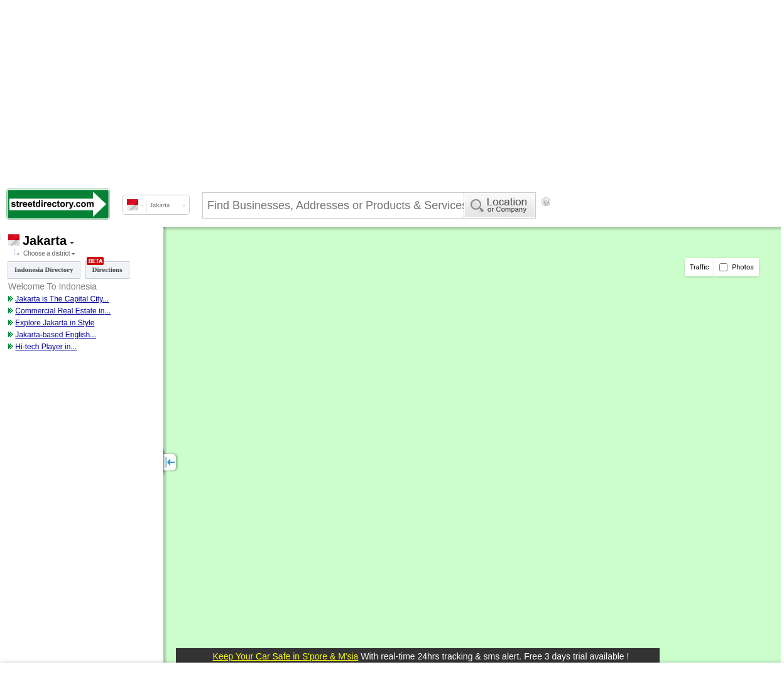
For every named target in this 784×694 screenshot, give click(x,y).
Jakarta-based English (52, 335)
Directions (105, 267)
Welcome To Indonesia (52, 286)
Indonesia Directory (44, 269)
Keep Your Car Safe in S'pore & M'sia (286, 656)
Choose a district (46, 253)
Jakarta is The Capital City (59, 299)
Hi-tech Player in (43, 347)
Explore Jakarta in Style (55, 323)
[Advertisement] (381, 91)
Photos (737, 267)
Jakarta (45, 241)
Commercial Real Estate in (60, 311)
